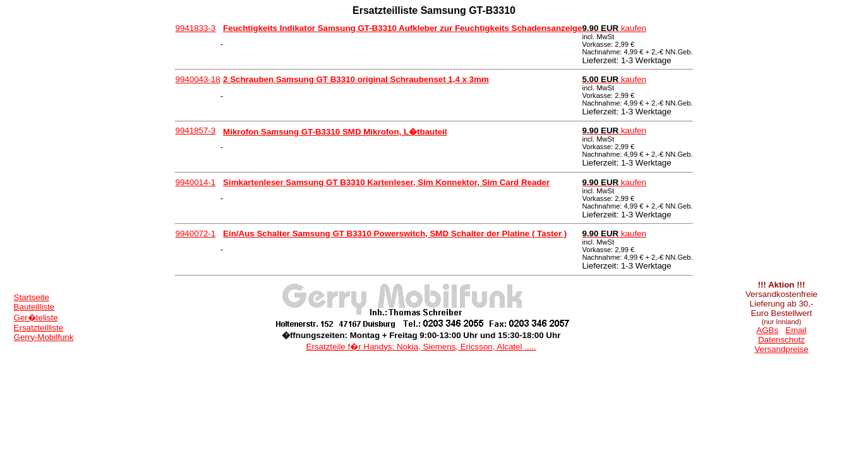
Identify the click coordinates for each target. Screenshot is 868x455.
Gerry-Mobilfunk (44, 337)
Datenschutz (781, 340)
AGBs (767, 330)
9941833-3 (195, 28)
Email (796, 330)
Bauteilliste (34, 307)
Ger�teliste (36, 318)
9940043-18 (197, 79)
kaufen (614, 28)
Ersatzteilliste (39, 328)
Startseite (32, 297)
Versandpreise (781, 349)
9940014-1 (195, 182)
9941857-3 (195, 130)
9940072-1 (195, 234)
